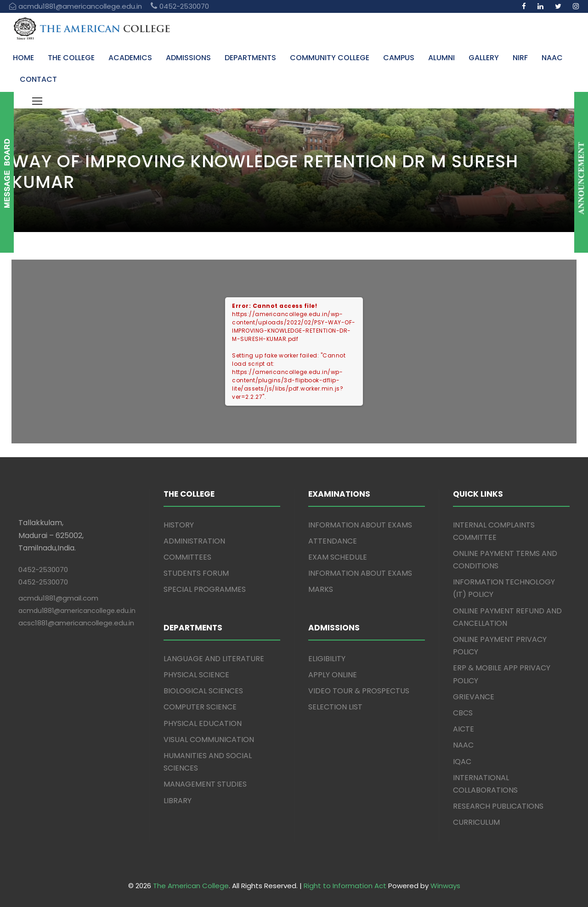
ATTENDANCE (333, 541)
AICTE (464, 729)
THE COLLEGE (71, 58)
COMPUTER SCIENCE (200, 707)
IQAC (462, 762)
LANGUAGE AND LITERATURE (214, 659)
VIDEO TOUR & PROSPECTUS (359, 691)
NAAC (552, 58)
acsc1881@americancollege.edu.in (76, 623)
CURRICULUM (476, 822)
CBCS (463, 713)
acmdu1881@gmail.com (58, 598)
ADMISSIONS (188, 58)
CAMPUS (399, 58)
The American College (191, 886)
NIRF (520, 58)
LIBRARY (178, 801)
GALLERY (484, 58)
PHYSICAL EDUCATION (203, 723)
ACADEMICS (130, 58)
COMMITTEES (187, 557)
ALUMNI (441, 58)
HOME (23, 58)
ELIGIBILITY (327, 659)
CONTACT (38, 79)
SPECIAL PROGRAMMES (205, 589)
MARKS (321, 589)
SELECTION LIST (335, 707)
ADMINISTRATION (194, 541)
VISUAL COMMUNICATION (209, 740)
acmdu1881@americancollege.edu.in (77, 611)
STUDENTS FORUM (196, 573)
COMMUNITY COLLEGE (330, 58)
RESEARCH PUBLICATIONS (498, 806)
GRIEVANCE (474, 697)
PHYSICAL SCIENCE (196, 675)
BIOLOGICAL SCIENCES (203, 691)
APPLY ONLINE (333, 675)
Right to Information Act (345, 886)
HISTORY (179, 525)
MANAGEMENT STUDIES (205, 784)
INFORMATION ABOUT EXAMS (360, 525)
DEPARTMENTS (250, 58)
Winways (445, 886)
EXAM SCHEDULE (338, 557)
